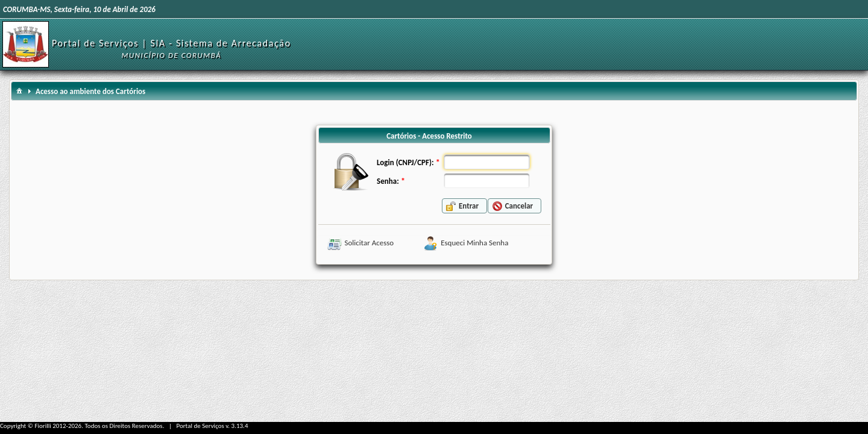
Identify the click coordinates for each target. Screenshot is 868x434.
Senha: (388, 181)
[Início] (26, 44)
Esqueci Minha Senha (474, 243)
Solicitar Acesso (370, 243)
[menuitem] (19, 90)
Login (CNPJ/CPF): (405, 162)
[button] (464, 206)
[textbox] (487, 162)
